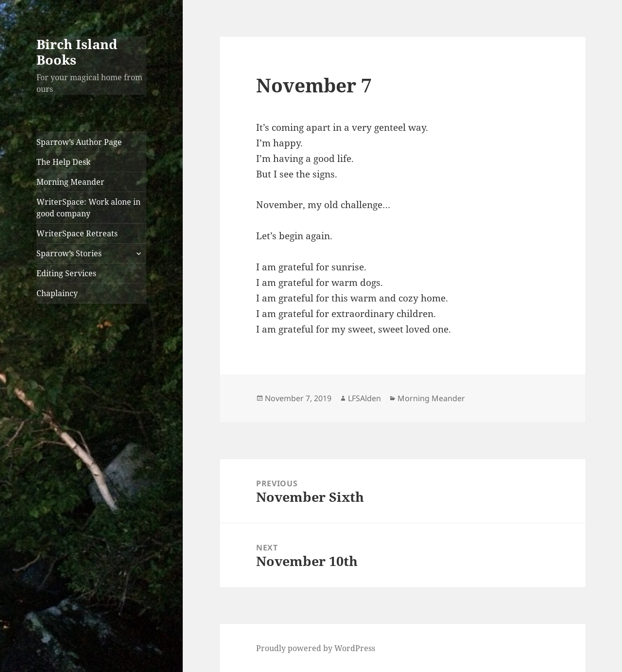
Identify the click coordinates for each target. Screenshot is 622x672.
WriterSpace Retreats (77, 233)
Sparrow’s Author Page (79, 142)
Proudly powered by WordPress (316, 648)
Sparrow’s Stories (69, 253)
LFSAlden (364, 398)
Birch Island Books (77, 52)
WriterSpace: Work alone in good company (88, 208)
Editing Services (66, 273)
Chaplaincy (57, 293)
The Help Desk (63, 162)
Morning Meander (70, 182)
